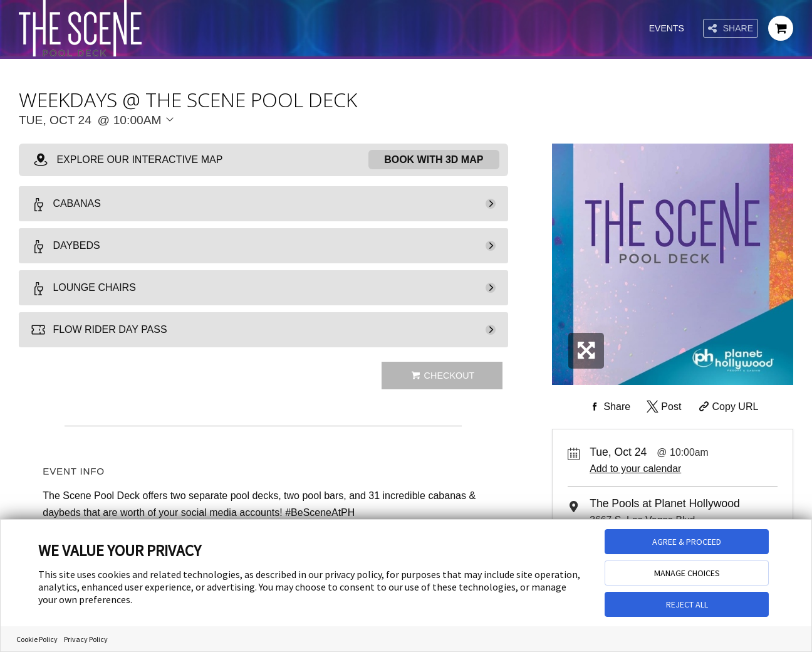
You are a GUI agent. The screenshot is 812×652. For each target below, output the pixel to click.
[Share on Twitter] (663, 407)
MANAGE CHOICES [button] (687, 573)
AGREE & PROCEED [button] (687, 542)
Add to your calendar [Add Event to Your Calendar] (635, 469)
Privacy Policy (86, 639)
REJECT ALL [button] (687, 604)
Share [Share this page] (731, 29)
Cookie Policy (37, 639)
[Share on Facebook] (609, 407)
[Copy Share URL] (727, 407)
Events (667, 28)
